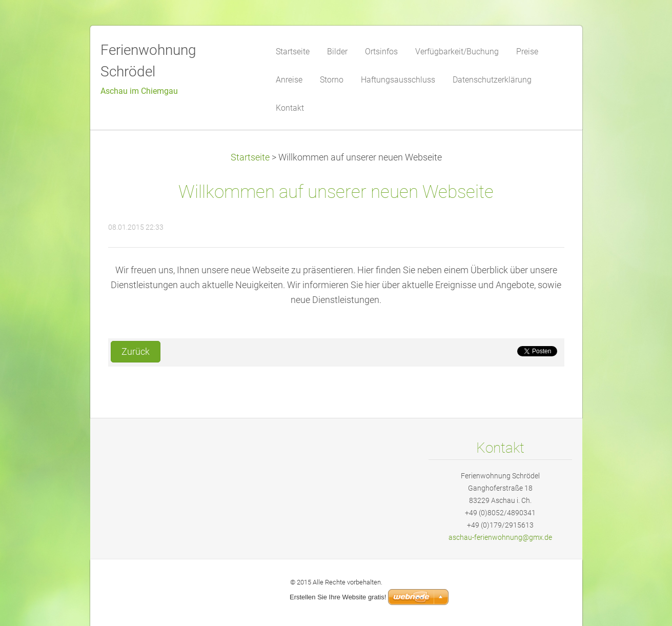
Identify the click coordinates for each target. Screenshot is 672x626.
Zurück (136, 352)
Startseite (250, 157)
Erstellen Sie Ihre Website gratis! (338, 597)
